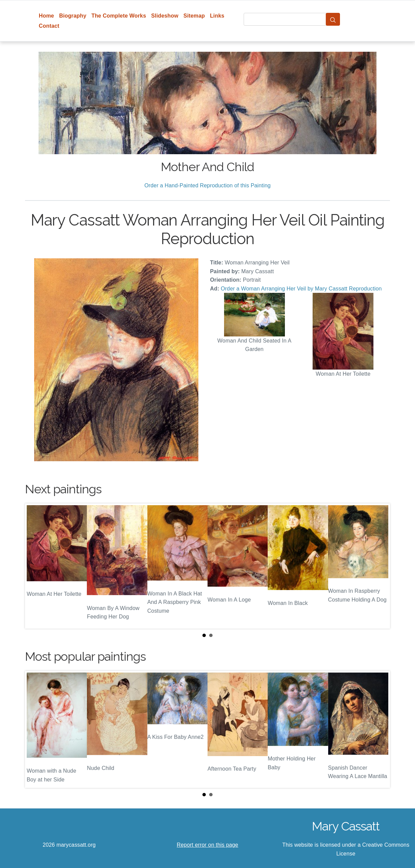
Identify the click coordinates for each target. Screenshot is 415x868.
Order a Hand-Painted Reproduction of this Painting (207, 185)
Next (380, 566)
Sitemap (194, 16)
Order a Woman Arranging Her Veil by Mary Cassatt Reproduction (301, 289)
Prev (35, 566)
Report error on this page (207, 845)
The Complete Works (119, 16)
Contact (49, 26)
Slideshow (165, 16)
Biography (73, 16)
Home (46, 16)
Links (217, 16)
